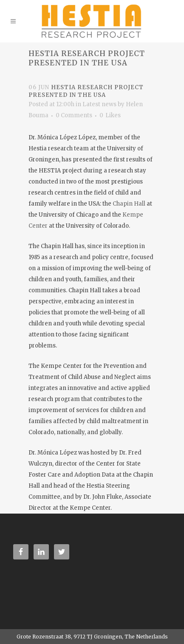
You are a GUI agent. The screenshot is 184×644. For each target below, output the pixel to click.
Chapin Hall (129, 204)
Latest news (99, 104)
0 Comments (74, 115)
